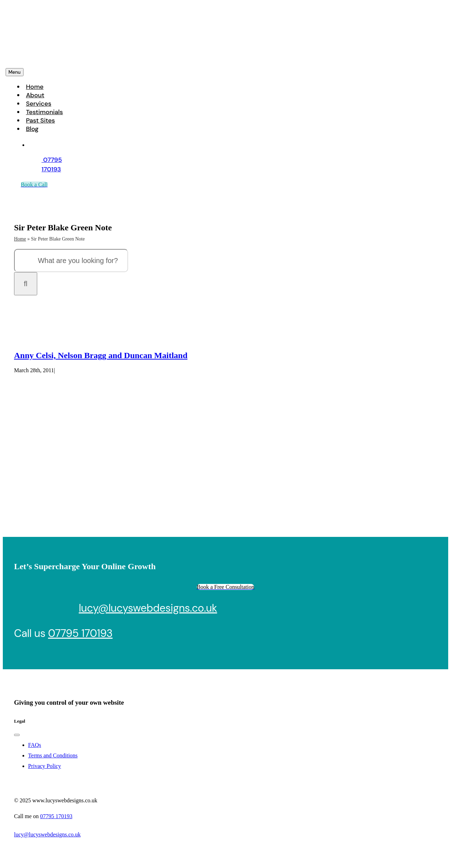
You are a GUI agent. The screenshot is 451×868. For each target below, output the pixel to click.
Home (20, 239)
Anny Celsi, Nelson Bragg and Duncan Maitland (101, 355)
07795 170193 (80, 633)
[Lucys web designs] (54, 58)
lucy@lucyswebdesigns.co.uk (148, 608)
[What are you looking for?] (71, 261)
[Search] (26, 284)
